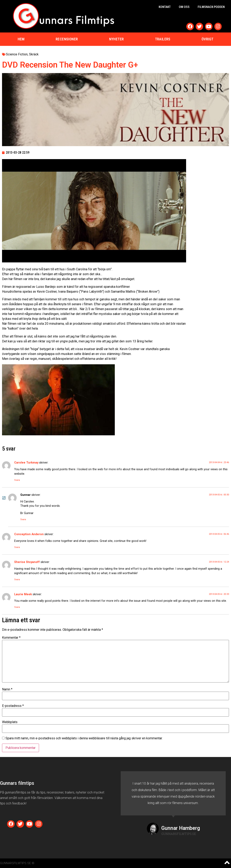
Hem (21, 39)
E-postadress (13, 706)
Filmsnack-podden (211, 7)
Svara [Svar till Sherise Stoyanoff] (17, 580)
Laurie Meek (23, 594)
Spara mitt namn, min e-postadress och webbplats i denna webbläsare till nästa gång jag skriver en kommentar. (84, 738)
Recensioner (67, 39)
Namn (7, 689)
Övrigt (207, 39)
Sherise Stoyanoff (27, 562)
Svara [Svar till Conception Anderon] (17, 547)
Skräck (34, 54)
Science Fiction (17, 54)
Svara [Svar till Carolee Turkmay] (17, 480)
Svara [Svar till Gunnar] (23, 519)
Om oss (184, 7)
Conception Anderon (29, 534)
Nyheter (117, 39)
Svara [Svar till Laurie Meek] (17, 607)
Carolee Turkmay (26, 463)
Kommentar (11, 638)
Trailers (163, 39)
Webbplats (10, 722)
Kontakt (165, 7)
